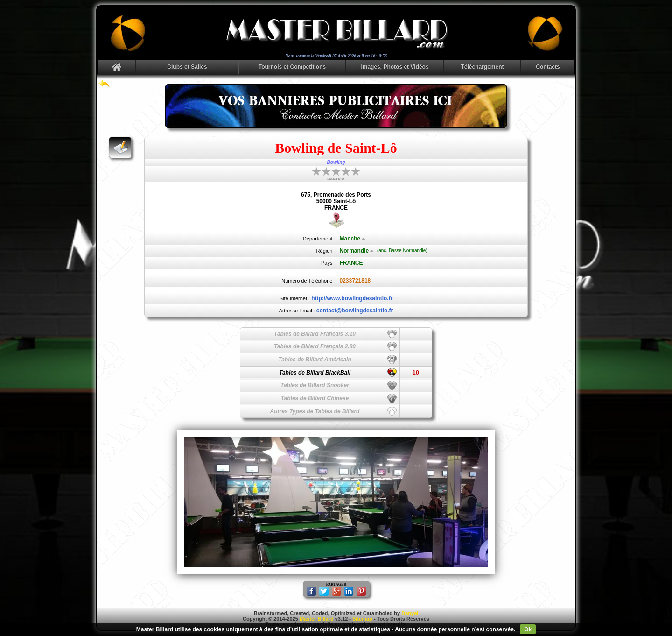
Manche (353, 239)
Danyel (410, 613)
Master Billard (317, 619)
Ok (528, 629)
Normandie (357, 251)
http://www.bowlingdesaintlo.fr (352, 298)
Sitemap (362, 619)
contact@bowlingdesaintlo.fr (355, 311)
